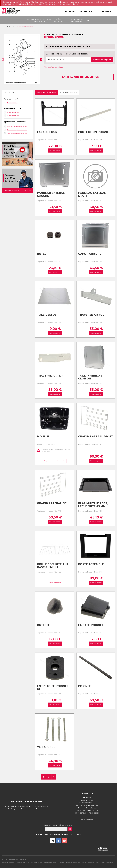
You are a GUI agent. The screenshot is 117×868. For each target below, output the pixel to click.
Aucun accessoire (68, 93)
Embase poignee (91, 625)
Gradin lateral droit (96, 437)
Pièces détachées (59, 20)
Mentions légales (37, 862)
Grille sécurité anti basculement (53, 566)
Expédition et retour (50, 862)
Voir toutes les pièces (54, 67)
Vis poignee (46, 747)
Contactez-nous (87, 819)
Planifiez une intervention (80, 77)
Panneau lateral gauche (51, 194)
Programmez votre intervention (55, 461)
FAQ (88, 20)
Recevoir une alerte (55, 583)
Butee (42, 254)
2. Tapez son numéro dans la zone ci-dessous (67, 54)
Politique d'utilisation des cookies (69, 862)
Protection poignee (94, 132)
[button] (3, 60)
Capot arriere (90, 254)
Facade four (47, 132)
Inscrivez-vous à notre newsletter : (58, 825)
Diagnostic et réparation (76, 20)
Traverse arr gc (91, 315)
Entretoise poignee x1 (53, 688)
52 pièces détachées (47, 93)
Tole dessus (47, 315)
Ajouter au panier (55, 150)
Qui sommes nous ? (8, 862)
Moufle (43, 437)
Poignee (85, 686)
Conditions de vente (23, 862)
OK (70, 829)
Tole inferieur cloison (90, 377)
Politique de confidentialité (90, 862)
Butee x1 (44, 625)
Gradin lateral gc (52, 503)
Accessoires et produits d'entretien (39, 20)
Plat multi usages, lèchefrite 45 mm (93, 505)
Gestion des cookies (107, 862)
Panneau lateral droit (92, 194)
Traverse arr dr (50, 376)
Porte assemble (91, 564)
